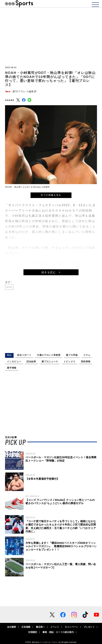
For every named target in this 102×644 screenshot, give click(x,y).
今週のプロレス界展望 (49, 355)
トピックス (70, 362)
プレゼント (89, 627)
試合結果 (31, 362)
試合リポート (24, 355)
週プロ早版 (72, 355)
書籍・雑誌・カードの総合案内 (58, 632)
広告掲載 (26, 627)
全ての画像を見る (51, 195)
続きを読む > (51, 272)
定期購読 (33, 632)
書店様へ (40, 627)
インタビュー (14, 362)
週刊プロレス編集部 (25, 91)
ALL (9, 355)
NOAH (9, 287)
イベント (55, 627)
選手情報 (12, 368)
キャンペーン (71, 627)
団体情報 (86, 362)
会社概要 (12, 627)
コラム (87, 355)
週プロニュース (50, 362)
